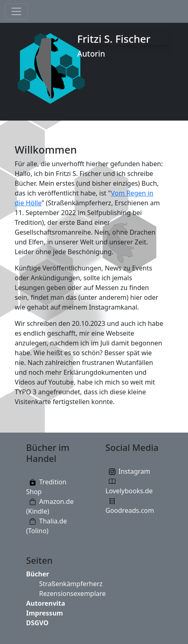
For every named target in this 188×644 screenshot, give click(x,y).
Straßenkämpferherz (71, 584)
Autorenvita (46, 603)
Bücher (38, 574)
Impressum (44, 613)
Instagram (135, 471)
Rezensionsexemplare (72, 593)
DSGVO (37, 623)
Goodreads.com (130, 510)
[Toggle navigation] (16, 11)
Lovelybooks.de (129, 491)
